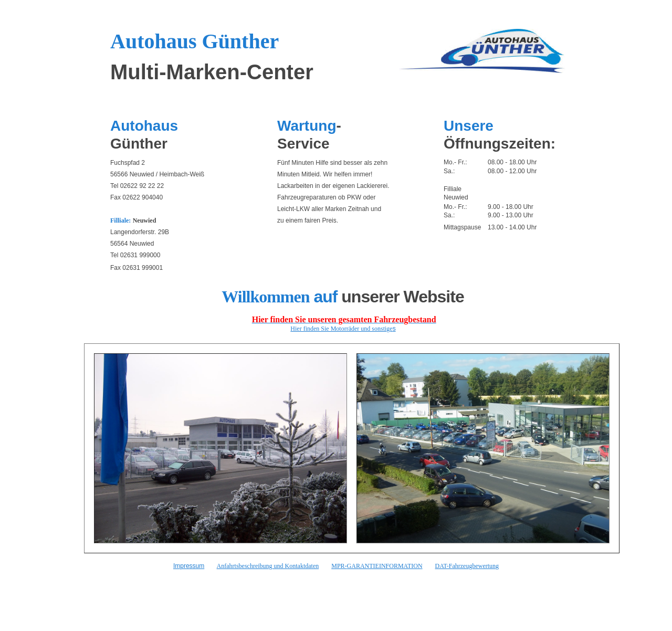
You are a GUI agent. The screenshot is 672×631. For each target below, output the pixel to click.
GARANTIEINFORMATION (385, 566)
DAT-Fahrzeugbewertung (467, 566)
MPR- (339, 566)
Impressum (189, 566)
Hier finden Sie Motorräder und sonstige (341, 329)
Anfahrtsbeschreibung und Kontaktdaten (268, 566)
